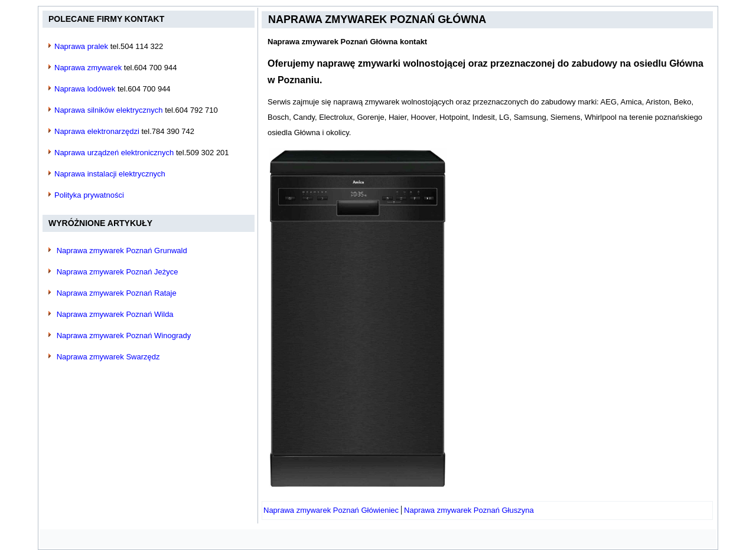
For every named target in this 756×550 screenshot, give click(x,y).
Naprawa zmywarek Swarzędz (108, 357)
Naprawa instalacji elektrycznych (110, 174)
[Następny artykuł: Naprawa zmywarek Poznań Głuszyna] (469, 510)
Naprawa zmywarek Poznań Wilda (115, 314)
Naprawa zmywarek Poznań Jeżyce (118, 272)
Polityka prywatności (89, 195)
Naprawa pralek (81, 46)
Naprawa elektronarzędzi (97, 131)
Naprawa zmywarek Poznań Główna (377, 19)
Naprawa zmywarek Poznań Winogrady (124, 335)
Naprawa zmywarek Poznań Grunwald (122, 251)
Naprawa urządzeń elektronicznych (114, 153)
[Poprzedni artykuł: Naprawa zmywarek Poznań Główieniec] (331, 510)
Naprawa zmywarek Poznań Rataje (117, 293)
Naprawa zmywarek (88, 68)
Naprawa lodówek (85, 89)
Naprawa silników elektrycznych (109, 110)
